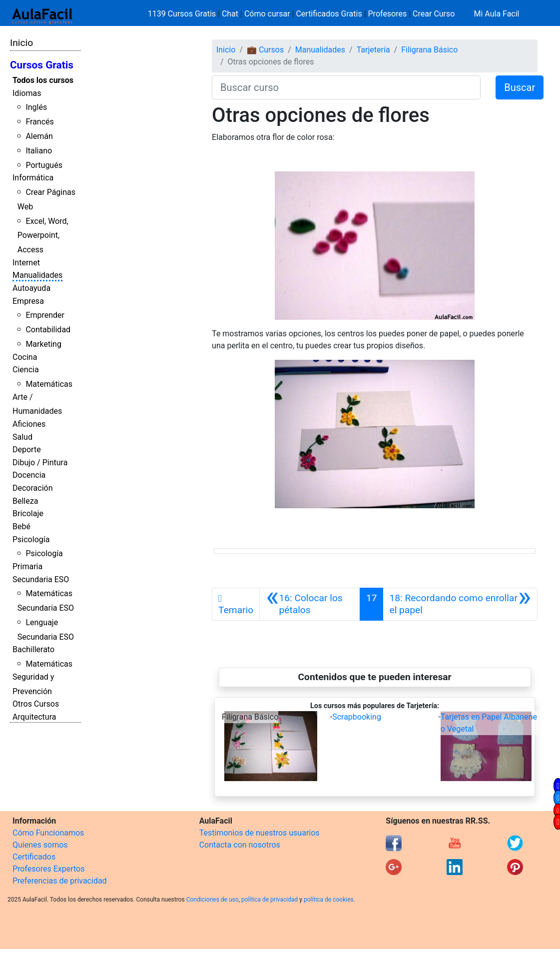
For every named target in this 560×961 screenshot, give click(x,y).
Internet (26, 263)
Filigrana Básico (429, 50)
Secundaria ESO (41, 579)
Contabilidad (48, 330)
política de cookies (329, 900)
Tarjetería (373, 50)
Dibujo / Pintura (40, 463)
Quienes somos (40, 845)
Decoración (33, 488)
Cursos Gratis (42, 65)
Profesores (388, 14)
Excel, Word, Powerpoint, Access (43, 236)
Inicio (21, 43)
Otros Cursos (36, 704)
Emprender (45, 315)
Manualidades (37, 275)
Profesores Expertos (48, 869)
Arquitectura (34, 717)
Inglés (36, 107)
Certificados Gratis (329, 14)
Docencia (29, 475)
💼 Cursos (265, 50)
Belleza (25, 501)
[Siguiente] (460, 604)
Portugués (44, 165)
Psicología (31, 539)
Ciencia (26, 370)
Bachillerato (33, 649)
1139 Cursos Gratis (183, 14)
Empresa (28, 301)
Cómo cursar (267, 14)
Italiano (39, 151)
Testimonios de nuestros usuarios (260, 833)
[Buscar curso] (346, 87)
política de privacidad (270, 900)
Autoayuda (31, 288)
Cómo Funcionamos (48, 833)
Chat (230, 14)
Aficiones (29, 424)
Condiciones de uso (213, 900)
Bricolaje (28, 513)
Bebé (21, 526)
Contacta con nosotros (240, 845)
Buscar (520, 87)
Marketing (43, 344)
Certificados (34, 857)
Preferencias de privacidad (60, 881)
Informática (33, 178)
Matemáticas (49, 384)
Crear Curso (434, 14)
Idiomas (27, 93)
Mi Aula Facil (496, 14)
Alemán (39, 136)
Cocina (25, 357)
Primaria (27, 566)
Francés (39, 122)
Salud (22, 437)
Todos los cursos (43, 80)
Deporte (27, 450)
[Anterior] (310, 604)
